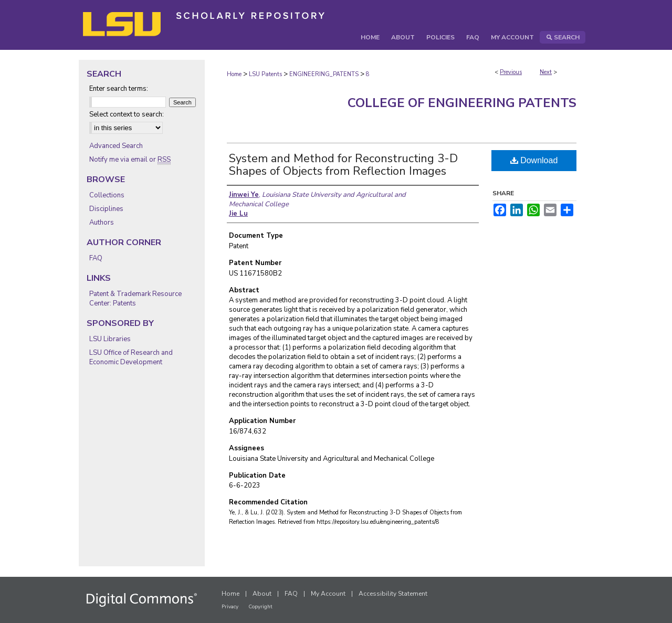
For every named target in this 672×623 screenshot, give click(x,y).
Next (546, 72)
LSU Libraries (110, 339)
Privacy (230, 607)
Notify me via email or (130, 160)
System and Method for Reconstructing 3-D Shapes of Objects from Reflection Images (343, 165)
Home (234, 74)
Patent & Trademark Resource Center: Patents (135, 299)
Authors (102, 223)
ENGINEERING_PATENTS (324, 74)
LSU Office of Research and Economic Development (131, 357)
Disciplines (106, 209)
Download (534, 160)
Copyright (260, 607)
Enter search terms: (119, 89)
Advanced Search (116, 146)
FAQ (96, 258)
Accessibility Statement (393, 594)
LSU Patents (265, 74)
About (262, 594)
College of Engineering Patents (462, 103)
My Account (328, 594)
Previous (511, 72)
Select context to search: (127, 114)
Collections (107, 195)
